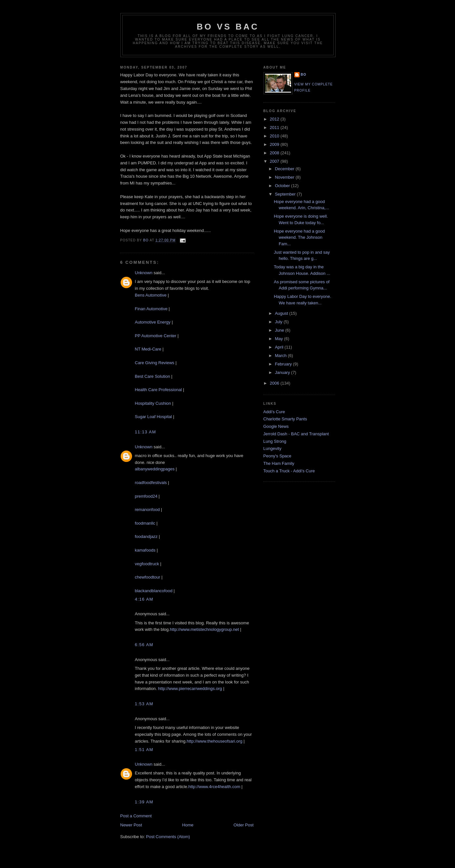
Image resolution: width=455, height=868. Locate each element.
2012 (275, 119)
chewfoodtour (148, 577)
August (282, 313)
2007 (275, 161)
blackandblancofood (154, 591)
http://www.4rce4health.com (214, 787)
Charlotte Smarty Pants (285, 419)
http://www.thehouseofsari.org (214, 741)
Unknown (144, 273)
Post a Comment (136, 816)
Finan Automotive (151, 309)
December (285, 169)
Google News (276, 426)
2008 (275, 153)
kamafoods (145, 550)
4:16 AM (144, 599)
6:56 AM (144, 645)
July (279, 322)
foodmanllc (145, 523)
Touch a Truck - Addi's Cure (289, 471)
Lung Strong (275, 441)
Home (188, 825)
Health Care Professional (159, 390)
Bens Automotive (151, 295)
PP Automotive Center (156, 336)
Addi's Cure (274, 412)
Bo (304, 75)
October (283, 186)
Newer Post (131, 825)
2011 (275, 128)
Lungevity (273, 448)
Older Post (243, 825)
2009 (275, 144)
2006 (275, 383)
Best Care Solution (153, 376)
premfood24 (146, 496)
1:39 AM (144, 802)
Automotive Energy (153, 322)
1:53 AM (144, 704)
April (280, 347)
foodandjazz (146, 536)
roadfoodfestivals (151, 483)
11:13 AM (146, 432)
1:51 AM (144, 750)
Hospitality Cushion (153, 403)
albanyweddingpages (155, 469)
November (285, 177)
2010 (275, 136)
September (286, 194)
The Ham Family (279, 463)
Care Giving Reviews (155, 363)
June (280, 330)
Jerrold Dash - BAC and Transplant (296, 434)
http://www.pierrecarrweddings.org (190, 689)
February (284, 364)
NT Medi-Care (149, 349)
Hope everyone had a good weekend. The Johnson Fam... (299, 237)
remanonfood (147, 510)
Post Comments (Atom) (168, 837)
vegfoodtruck (147, 564)
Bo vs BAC (228, 27)
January (283, 372)
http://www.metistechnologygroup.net (204, 629)
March (281, 356)
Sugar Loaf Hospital (154, 417)
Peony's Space (277, 456)
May (279, 339)
